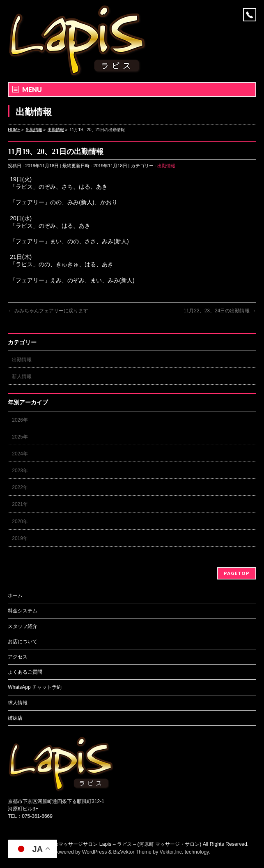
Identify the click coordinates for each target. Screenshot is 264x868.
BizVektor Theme (132, 852)
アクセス (18, 657)
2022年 (20, 487)
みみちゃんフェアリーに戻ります (48, 311)
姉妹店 (15, 718)
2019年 (20, 538)
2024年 (20, 454)
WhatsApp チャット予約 (35, 687)
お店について (23, 642)
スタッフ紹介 (23, 626)
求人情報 (18, 703)
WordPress (95, 852)
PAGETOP (237, 573)
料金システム (23, 611)
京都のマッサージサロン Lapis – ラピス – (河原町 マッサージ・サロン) (122, 844)
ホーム (15, 596)
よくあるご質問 (25, 672)
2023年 (20, 471)
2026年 (20, 420)
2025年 (20, 437)
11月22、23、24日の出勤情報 (220, 311)
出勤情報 (166, 166)
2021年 (20, 504)
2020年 (20, 522)
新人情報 (22, 376)
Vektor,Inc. (172, 852)
